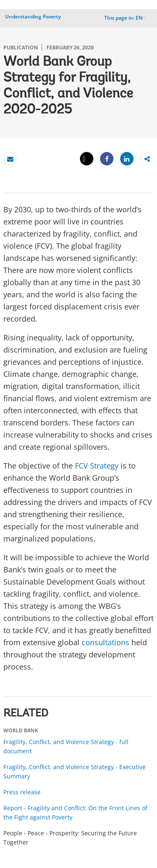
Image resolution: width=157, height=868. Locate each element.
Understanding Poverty (33, 17)
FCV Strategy (97, 466)
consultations (106, 642)
